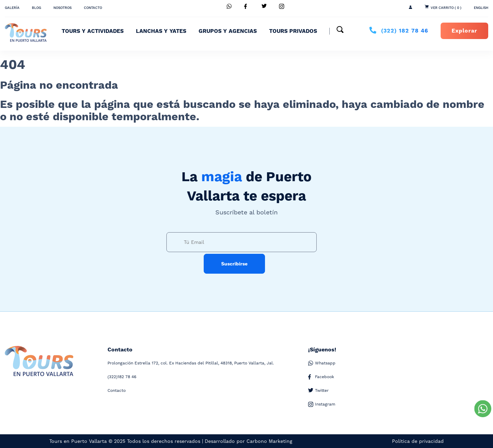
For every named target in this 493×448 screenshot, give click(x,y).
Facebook (321, 377)
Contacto (93, 8)
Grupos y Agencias (228, 31)
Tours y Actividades (93, 31)
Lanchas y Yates (161, 31)
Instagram (322, 404)
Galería (12, 8)
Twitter (318, 391)
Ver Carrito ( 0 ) (446, 8)
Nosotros (62, 8)
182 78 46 (405, 31)
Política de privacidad (418, 441)
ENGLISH (481, 8)
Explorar (464, 31)
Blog (36, 8)
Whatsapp (322, 363)
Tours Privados (293, 31)
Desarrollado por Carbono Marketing (249, 441)
